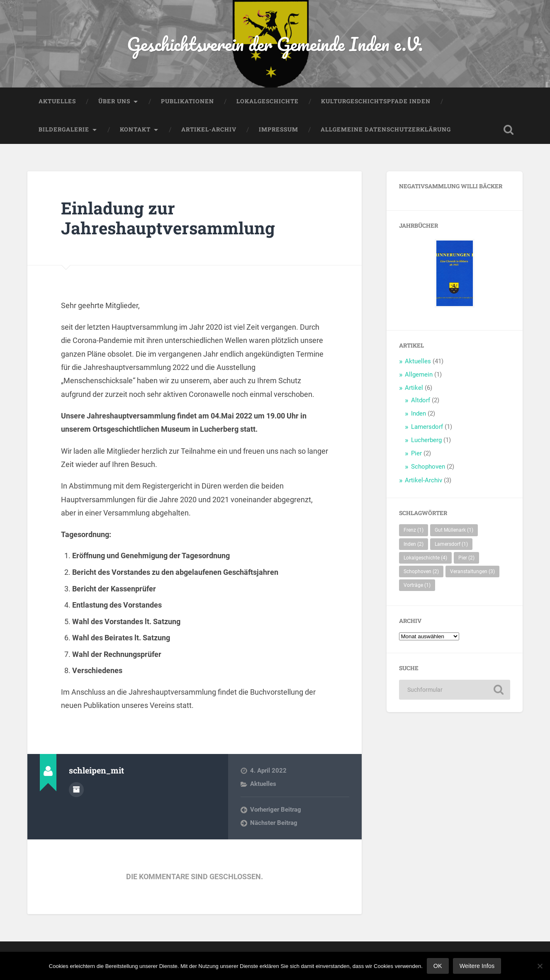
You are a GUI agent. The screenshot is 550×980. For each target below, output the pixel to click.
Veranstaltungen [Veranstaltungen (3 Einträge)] (472, 571)
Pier (416, 453)
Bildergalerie (64, 129)
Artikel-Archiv (209, 129)
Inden (419, 413)
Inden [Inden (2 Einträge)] (414, 544)
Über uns (114, 101)
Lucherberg (426, 440)
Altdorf (421, 400)
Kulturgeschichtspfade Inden (376, 101)
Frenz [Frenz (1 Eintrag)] (414, 530)
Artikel (414, 388)
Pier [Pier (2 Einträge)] (466, 558)
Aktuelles (57, 101)
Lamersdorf (427, 427)
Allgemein (419, 374)
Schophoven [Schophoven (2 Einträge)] (421, 571)
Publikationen (187, 101)
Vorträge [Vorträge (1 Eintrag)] (417, 585)
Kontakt (135, 129)
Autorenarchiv (76, 790)
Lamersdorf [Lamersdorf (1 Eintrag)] (451, 544)
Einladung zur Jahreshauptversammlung (168, 218)
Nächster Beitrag (274, 823)
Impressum (279, 129)
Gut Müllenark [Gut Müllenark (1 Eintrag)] (454, 530)
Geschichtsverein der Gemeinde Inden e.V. (275, 44)
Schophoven (428, 467)
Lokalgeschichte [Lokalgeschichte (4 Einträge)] (425, 558)
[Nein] (540, 966)
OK (438, 966)
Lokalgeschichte (268, 101)
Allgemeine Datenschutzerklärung (386, 129)
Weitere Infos (477, 966)
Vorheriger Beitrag (276, 810)
